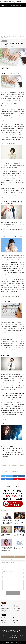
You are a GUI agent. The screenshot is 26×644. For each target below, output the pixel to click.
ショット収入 (4, 610)
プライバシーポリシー (13, 638)
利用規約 (20, 636)
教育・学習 (15, 619)
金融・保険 (3, 624)
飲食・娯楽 (3, 619)
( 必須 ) (5, 568)
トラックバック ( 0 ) (13, 559)
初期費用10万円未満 (5, 609)
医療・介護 (15, 622)
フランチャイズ (4, 607)
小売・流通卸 (16, 621)
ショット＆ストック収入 (18, 609)
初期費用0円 (15, 607)
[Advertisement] (13, 21)
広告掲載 (5, 636)
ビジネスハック (4, 41)
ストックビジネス (16, 610)
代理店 (14, 605)
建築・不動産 (4, 621)
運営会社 (16, 636)
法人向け (3, 605)
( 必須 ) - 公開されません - (9, 572)
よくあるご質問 (10, 636)
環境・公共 (3, 617)
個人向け (3, 612)
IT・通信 (15, 617)
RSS (13, 633)
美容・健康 (3, 622)
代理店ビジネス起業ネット (13, 631)
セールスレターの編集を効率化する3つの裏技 (11, 472)
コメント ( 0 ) (13, 557)
